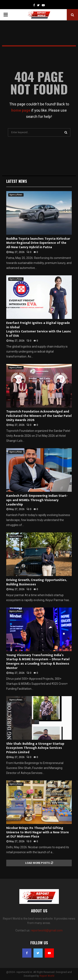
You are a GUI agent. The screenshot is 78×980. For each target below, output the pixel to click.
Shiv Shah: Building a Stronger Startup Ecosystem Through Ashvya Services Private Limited (35, 748)
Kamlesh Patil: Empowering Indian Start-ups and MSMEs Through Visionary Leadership (37, 500)
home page (21, 110)
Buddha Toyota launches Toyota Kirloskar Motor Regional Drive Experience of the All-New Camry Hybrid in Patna (38, 243)
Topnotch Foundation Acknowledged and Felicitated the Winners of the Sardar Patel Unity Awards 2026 (39, 416)
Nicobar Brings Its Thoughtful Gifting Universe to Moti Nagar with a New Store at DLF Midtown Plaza (38, 832)
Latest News (17, 181)
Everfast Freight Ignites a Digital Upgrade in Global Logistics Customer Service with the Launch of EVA (39, 329)
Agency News (16, 195)
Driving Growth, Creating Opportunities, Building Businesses (37, 582)
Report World (47, 976)
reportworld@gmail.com (47, 930)
